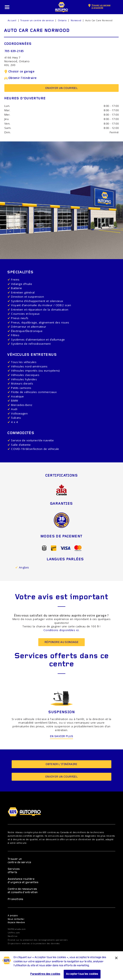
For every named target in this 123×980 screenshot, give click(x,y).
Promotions (16, 899)
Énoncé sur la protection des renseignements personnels (38, 940)
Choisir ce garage (19, 71)
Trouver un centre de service (37, 20)
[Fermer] (116, 962)
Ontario (62, 20)
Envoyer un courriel (62, 88)
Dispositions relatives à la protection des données (34, 944)
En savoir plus (62, 736)
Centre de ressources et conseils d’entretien (23, 891)
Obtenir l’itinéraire (20, 78)
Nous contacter (16, 919)
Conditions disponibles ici (61, 630)
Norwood (76, 20)
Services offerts (14, 871)
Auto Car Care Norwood (99, 20)
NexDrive (12, 936)
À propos (13, 916)
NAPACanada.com (17, 929)
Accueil (12, 20)
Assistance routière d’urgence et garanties (23, 881)
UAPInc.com (14, 933)
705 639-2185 (14, 51)
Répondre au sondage (62, 642)
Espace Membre (16, 923)
